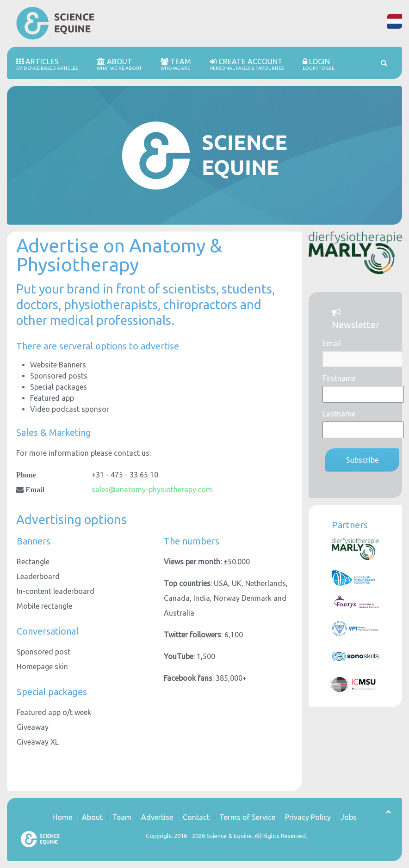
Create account (247, 64)
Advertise (157, 817)
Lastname (339, 414)
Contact (196, 817)
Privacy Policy (308, 817)
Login (319, 64)
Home (62, 817)
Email (332, 343)
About (119, 64)
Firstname (339, 378)
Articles (47, 64)
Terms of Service (247, 817)
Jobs (349, 817)
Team (176, 64)
